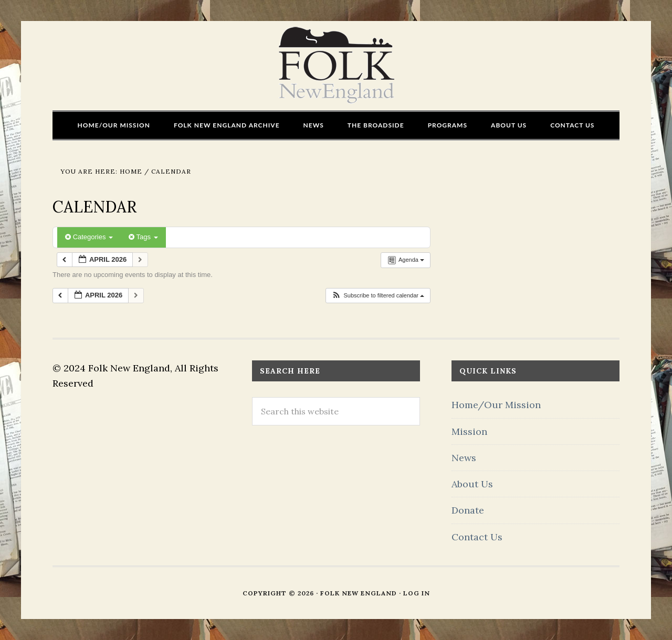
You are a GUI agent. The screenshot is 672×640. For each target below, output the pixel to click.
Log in (417, 593)
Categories (89, 237)
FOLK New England (336, 66)
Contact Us (477, 537)
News (464, 458)
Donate (468, 510)
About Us (472, 484)
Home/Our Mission (496, 405)
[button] (378, 296)
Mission (469, 431)
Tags (143, 237)
